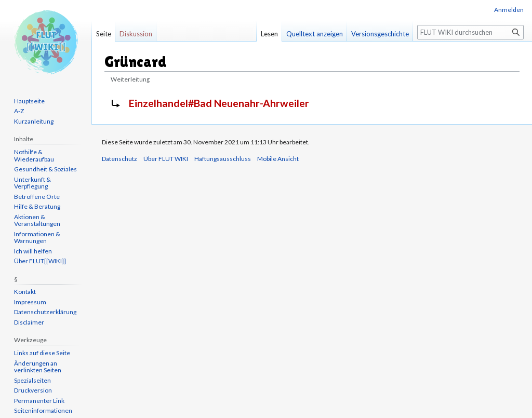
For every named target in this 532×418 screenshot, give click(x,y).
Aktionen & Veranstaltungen (37, 220)
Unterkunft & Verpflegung (32, 183)
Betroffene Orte (37, 197)
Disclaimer (29, 322)
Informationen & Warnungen (37, 238)
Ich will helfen (33, 251)
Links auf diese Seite (42, 353)
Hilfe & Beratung (37, 206)
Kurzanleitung (34, 121)
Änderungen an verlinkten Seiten (38, 367)
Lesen (269, 34)
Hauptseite (29, 101)
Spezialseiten (32, 380)
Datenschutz (119, 159)
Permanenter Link (39, 401)
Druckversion (33, 390)
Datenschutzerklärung (45, 312)
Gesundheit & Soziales (45, 169)
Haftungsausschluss (223, 159)
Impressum (30, 302)
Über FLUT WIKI (166, 159)
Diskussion (136, 34)
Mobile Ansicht (278, 159)
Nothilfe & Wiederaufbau (34, 156)
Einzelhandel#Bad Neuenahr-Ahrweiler (219, 103)
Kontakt (25, 292)
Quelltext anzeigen (315, 34)
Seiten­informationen (43, 410)
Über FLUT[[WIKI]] (40, 261)
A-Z (19, 111)
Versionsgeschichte (380, 34)
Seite (104, 34)
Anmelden (509, 10)
